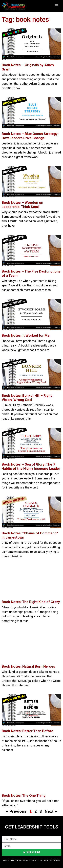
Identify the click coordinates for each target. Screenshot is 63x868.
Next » (51, 811)
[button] (56, 5)
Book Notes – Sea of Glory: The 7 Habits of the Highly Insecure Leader (31, 466)
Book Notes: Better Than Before (27, 731)
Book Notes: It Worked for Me (26, 335)
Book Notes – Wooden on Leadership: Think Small (22, 205)
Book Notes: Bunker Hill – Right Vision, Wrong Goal (27, 398)
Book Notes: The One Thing (24, 796)
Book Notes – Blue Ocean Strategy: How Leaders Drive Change (30, 136)
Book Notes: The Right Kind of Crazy (31, 602)
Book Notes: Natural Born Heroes (28, 666)
